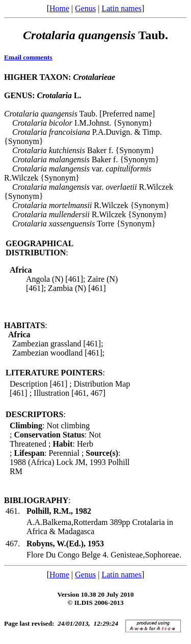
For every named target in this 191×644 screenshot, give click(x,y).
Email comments (28, 57)
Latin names (121, 8)
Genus (85, 8)
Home (59, 8)
